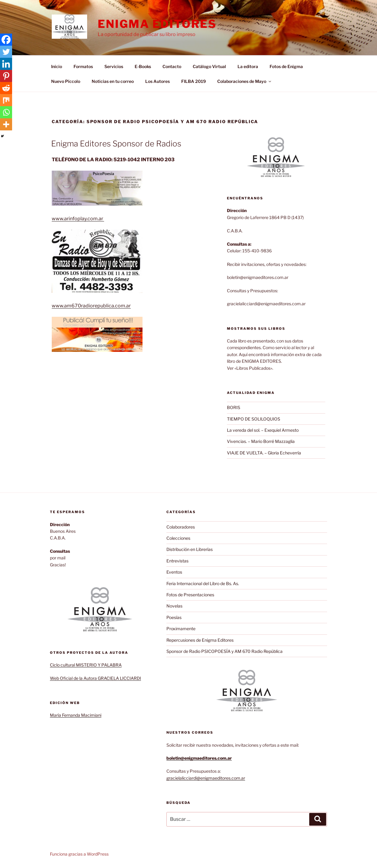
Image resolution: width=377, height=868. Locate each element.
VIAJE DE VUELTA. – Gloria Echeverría (264, 453)
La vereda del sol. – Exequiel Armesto (263, 430)
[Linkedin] (6, 64)
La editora (248, 66)
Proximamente (181, 629)
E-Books (143, 66)
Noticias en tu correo (113, 81)
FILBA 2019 (193, 81)
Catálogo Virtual (209, 66)
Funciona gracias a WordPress (79, 854)
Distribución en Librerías (190, 549)
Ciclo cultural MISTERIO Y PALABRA (86, 665)
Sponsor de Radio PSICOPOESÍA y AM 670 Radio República (225, 651)
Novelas (174, 606)
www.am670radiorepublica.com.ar (91, 306)
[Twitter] (6, 52)
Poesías (174, 617)
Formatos (83, 66)
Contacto (172, 66)
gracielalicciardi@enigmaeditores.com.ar (206, 778)
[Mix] (6, 100)
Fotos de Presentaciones (190, 595)
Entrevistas (177, 561)
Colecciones (178, 538)
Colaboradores (181, 527)
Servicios (114, 66)
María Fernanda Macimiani (76, 715)
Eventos (174, 572)
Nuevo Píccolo (66, 81)
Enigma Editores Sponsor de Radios (116, 144)
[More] (6, 124)
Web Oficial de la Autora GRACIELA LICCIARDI (95, 678)
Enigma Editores (157, 24)
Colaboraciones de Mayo (245, 81)
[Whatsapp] (6, 112)
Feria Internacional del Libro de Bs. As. (203, 583)
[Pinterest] (6, 76)
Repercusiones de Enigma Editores (200, 640)
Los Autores (157, 81)
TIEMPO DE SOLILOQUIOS (254, 419)
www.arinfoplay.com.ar (78, 219)
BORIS (234, 407)
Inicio (57, 66)
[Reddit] (6, 88)
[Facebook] (6, 40)
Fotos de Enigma (286, 66)
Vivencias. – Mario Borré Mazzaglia (261, 441)
